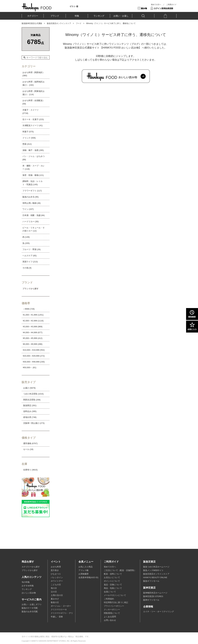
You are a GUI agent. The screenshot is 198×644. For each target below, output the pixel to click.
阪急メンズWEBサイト (153, 570)
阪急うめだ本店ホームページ (156, 567)
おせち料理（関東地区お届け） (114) (34, 93)
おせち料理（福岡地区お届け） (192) (34, 83)
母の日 (54, 588)
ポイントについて (112, 581)
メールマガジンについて (115, 595)
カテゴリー (33, 16)
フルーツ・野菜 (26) (32, 249)
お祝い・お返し (121, 16)
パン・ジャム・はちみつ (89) (34, 158)
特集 (77, 16)
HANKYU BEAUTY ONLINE (155, 578)
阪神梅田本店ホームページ (155, 593)
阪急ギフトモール (151, 581)
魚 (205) (26, 243)
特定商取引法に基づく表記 (116, 602)
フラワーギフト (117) (32, 191)
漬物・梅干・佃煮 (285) (33, 150)
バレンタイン (57, 578)
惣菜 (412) (27, 144)
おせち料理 (56, 567)
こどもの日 (56, 585)
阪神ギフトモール (151, 600)
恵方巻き (55, 570)
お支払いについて (112, 578)
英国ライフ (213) (30, 262)
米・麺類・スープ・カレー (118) (34, 167)
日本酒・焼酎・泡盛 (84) (34, 215)
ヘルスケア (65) (30, 256)
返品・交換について (113, 585)
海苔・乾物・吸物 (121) (33, 175)
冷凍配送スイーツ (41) (33, 125)
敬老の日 (55, 602)
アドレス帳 (84, 570)
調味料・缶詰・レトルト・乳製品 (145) (33, 183)
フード (79, 23)
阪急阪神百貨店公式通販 (32, 23)
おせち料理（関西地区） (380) (34, 74)
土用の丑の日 (57, 595)
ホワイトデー (57, 581)
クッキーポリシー (112, 610)
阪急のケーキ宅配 (30, 608)
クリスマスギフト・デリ (62, 613)
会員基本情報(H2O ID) (88, 578)
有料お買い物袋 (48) (32, 203)
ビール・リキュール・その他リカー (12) (34, 229)
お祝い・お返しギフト (32, 604)
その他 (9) (27, 268)
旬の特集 (26, 582)
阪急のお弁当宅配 (30, 612)
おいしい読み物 (29, 593)
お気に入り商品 (86, 567)
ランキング (99, 16)
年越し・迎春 (57, 617)
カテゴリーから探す (31, 567)
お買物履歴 (84, 574)
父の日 (54, 592)
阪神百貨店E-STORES (153, 596)
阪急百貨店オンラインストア (59, 23)
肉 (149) (26, 237)
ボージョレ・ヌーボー (61, 606)
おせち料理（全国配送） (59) (34, 102)
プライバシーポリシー (114, 606)
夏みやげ (55, 599)
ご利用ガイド (171, 4)
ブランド (55, 16)
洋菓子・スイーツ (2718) (30, 112)
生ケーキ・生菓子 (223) (33, 119)
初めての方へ (156, 4)
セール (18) (28, 449)
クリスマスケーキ (59, 610)
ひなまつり (56, 574)
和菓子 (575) (28, 132)
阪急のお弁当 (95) (31, 197)
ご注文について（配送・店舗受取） (120, 570)
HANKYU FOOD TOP (37, 7)
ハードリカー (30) (31, 222)
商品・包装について (113, 588)
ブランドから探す (30, 570)
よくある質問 (110, 617)
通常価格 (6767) (30, 443)
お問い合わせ (110, 620)
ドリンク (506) (29, 138)
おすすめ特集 (28, 586)
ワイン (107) (28, 209)
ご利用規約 (109, 599)
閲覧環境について (112, 613)
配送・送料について (113, 574)
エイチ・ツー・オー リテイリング (159, 612)
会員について (110, 592)
